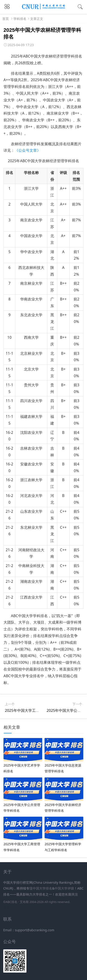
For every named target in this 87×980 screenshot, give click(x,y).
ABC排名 (11, 902)
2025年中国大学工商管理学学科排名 (35, 710)
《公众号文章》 (28, 150)
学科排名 (20, 19)
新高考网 (10, 907)
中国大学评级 (64, 888)
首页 (6, 19)
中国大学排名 (42, 888)
